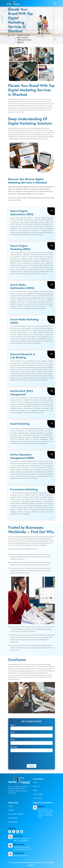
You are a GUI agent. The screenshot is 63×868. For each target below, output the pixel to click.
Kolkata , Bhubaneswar (21, 856)
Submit (32, 766)
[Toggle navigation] (54, 3)
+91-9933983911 (24, 839)
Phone (13, 740)
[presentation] (25, 758)
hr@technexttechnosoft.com (22, 847)
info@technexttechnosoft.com (23, 849)
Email (12, 732)
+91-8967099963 (22, 841)
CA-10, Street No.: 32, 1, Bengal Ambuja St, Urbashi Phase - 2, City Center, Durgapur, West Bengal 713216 (46, 813)
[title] (13, 3)
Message (14, 747)
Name (13, 725)
